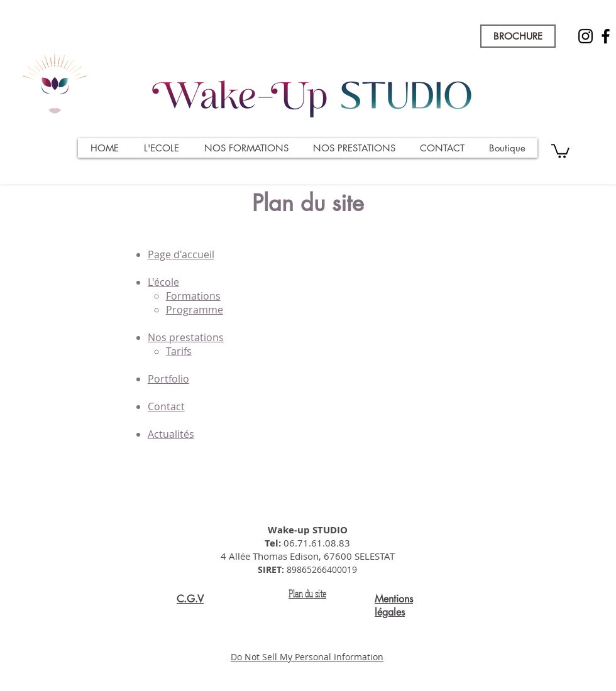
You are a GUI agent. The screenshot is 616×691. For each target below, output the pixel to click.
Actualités (171, 434)
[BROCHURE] (518, 36)
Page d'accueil (181, 254)
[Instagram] (586, 36)
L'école (163, 282)
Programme (195, 310)
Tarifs (179, 351)
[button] (560, 150)
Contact (166, 406)
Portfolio (168, 379)
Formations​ (193, 296)
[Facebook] (606, 36)
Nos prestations (186, 337)
